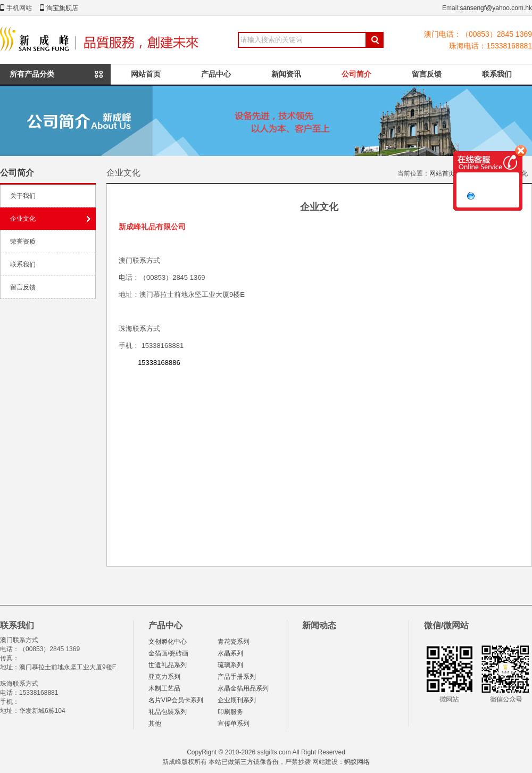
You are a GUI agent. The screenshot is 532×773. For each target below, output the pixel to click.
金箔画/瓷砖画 (168, 653)
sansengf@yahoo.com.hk (496, 8)
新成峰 (102, 40)
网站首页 (146, 74)
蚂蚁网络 (357, 762)
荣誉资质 (23, 242)
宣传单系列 (234, 724)
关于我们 (23, 196)
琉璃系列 (230, 665)
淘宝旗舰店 (62, 8)
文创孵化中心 (168, 642)
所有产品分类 (32, 74)
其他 (155, 724)
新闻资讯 (286, 74)
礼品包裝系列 (168, 712)
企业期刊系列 (237, 700)
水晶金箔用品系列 (243, 688)
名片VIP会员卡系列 (176, 700)
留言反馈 (427, 74)
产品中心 (216, 74)
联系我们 (497, 74)
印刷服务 (230, 712)
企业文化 (23, 219)
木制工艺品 (164, 688)
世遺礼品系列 (168, 665)
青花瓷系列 (234, 642)
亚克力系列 (164, 677)
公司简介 (356, 74)
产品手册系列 (237, 677)
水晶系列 (230, 653)
